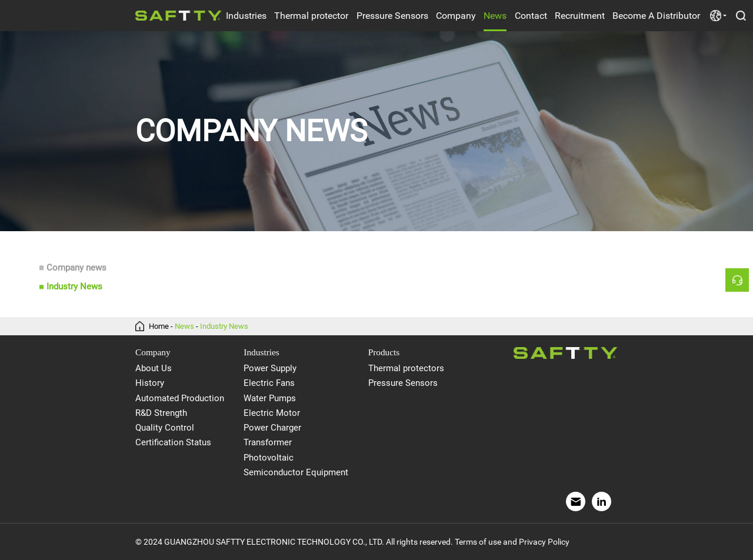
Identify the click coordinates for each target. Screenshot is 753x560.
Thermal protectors (406, 368)
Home (159, 326)
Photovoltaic (269, 458)
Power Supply (270, 368)
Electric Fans (269, 383)
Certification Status (173, 442)
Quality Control (165, 428)
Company (456, 16)
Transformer (268, 442)
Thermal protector (311, 16)
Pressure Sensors (392, 16)
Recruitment (580, 16)
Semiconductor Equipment (296, 472)
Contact (531, 16)
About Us (154, 368)
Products (384, 352)
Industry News (74, 287)
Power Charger (272, 428)
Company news (76, 268)
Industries (246, 16)
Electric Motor (272, 413)
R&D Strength (161, 413)
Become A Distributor (656, 16)
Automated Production (180, 398)
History (150, 383)
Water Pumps (270, 398)
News (495, 16)
